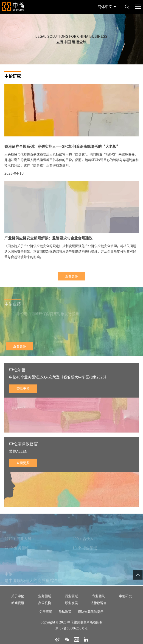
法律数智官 (98, 609)
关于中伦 (18, 602)
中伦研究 (125, 602)
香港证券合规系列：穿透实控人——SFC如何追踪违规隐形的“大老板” (62, 152)
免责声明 (46, 617)
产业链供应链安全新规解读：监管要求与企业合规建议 (48, 243)
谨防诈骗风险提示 (91, 617)
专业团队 (98, 602)
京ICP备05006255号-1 (71, 634)
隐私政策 (65, 617)
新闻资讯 (18, 609)
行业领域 (71, 602)
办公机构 (45, 609)
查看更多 (71, 281)
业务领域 (45, 602)
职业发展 (71, 609)
